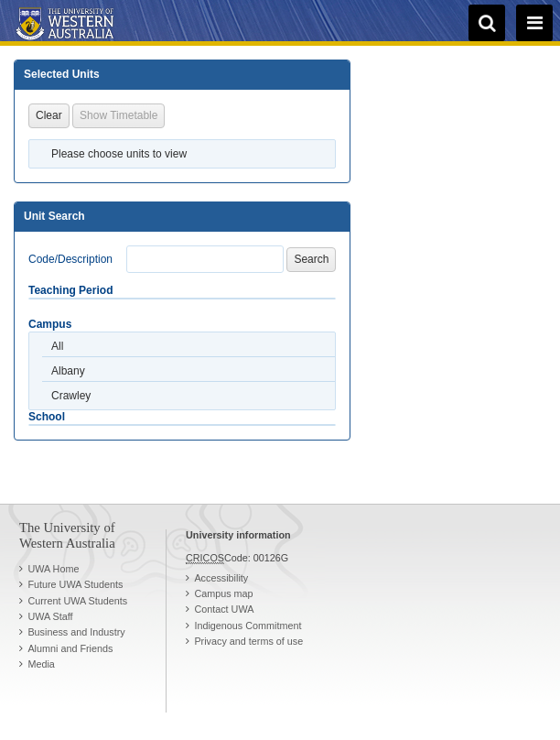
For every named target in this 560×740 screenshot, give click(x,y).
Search (311, 259)
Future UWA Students (75, 584)
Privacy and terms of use (248, 641)
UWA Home (53, 569)
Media (41, 664)
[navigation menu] (534, 23)
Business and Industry (76, 632)
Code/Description (70, 259)
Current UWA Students (77, 601)
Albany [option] (68, 371)
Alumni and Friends (70, 648)
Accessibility (221, 578)
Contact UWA (224, 609)
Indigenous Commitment (248, 626)
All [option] (57, 346)
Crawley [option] (71, 396)
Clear (49, 115)
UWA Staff (50, 616)
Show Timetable (118, 115)
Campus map (223, 593)
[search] (487, 23)
